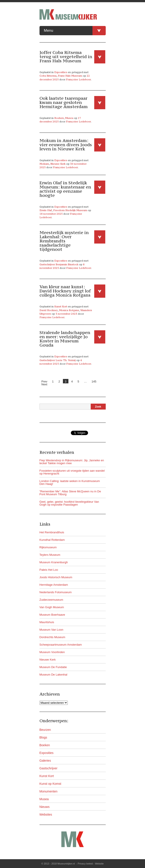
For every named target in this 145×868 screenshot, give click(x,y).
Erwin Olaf (46, 210)
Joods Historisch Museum (56, 577)
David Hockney (49, 310)
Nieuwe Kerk (58, 164)
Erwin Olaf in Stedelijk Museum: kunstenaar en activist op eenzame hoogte (65, 189)
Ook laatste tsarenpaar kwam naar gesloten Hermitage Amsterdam (64, 102)
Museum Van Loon (51, 630)
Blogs (43, 737)
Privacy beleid (85, 864)
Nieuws (45, 807)
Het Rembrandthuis (52, 532)
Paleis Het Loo (49, 570)
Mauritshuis (47, 622)
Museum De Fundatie (53, 667)
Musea (69, 118)
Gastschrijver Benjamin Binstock (59, 264)
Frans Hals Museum (70, 76)
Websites (46, 814)
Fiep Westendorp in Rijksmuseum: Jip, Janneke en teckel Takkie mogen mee (72, 462)
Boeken (59, 118)
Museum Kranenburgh (54, 562)
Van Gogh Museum (52, 607)
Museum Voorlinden (52, 652)
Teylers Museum (50, 555)
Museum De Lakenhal (53, 675)
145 (94, 381)
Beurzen (45, 730)
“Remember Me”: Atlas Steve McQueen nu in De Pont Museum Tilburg (70, 493)
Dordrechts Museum (52, 637)
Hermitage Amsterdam (54, 585)
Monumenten (49, 791)
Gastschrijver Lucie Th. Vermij (58, 360)
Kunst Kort (61, 307)
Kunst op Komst (50, 784)
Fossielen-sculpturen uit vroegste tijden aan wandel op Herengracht (72, 472)
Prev (44, 381)
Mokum (44, 164)
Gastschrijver (49, 768)
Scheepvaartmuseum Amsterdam (61, 645)
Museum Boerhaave (52, 615)
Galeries (45, 761)
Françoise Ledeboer (78, 79)
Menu (75, 31)
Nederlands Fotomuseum (56, 592)
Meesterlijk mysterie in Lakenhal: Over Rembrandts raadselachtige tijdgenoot (64, 241)
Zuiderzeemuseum (51, 600)
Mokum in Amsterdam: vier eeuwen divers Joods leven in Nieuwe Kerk (66, 145)
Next (44, 384)
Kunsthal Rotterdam (52, 540)
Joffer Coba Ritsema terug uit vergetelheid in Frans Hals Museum (66, 56)
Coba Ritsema (48, 76)
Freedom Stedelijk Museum (70, 210)
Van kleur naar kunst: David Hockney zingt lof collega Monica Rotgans (65, 291)
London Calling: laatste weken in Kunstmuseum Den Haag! (70, 482)
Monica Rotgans (69, 310)
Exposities (61, 72)
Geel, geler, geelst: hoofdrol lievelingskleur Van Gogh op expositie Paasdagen (69, 503)
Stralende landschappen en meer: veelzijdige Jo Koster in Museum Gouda (65, 339)
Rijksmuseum (48, 547)
